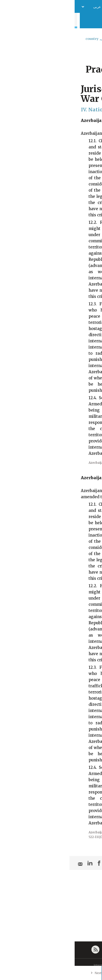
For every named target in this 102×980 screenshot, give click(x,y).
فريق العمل (45, 7)
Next (20, 973)
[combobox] (94, 52)
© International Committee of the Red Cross (51, 965)
